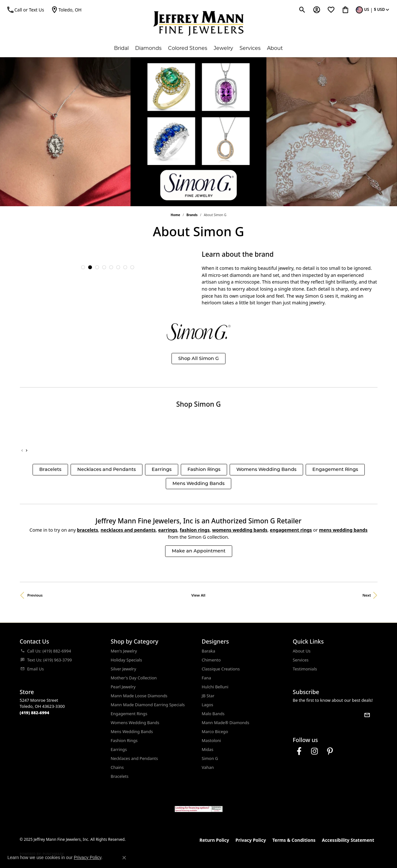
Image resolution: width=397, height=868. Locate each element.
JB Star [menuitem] (208, 696)
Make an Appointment (199, 551)
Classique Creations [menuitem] (221, 669)
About (275, 48)
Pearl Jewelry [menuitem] (123, 687)
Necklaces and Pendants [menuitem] (134, 758)
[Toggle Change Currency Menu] (373, 10)
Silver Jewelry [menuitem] (124, 669)
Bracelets (50, 469)
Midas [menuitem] (208, 749)
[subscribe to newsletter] (367, 715)
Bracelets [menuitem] (120, 776)
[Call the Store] (35, 713)
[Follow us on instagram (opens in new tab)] (315, 751)
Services (250, 48)
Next (367, 595)
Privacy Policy (251, 840)
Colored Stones (188, 48)
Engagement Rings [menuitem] (129, 714)
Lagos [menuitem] (208, 705)
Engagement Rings (335, 469)
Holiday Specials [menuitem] (126, 660)
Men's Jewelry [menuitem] (124, 651)
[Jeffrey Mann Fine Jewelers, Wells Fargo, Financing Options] (199, 809)
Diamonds (148, 48)
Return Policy (214, 840)
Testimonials (305, 669)
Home (175, 215)
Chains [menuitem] (117, 767)
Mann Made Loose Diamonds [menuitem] (139, 696)
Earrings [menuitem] (119, 749)
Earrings (162, 469)
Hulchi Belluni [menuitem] (215, 687)
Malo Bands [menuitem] (213, 714)
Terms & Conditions (294, 840)
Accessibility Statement (348, 840)
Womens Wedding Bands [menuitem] (135, 723)
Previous (35, 595)
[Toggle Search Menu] (302, 10)
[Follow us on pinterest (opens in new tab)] (330, 751)
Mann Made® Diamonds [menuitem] (226, 723)
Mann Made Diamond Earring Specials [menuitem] (148, 705)
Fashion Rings (204, 469)
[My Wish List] (331, 10)
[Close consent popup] (124, 858)
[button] (83, 267)
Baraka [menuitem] (209, 651)
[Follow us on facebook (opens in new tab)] (299, 751)
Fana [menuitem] (206, 678)
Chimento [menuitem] (211, 660)
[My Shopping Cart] (345, 10)
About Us (302, 651)
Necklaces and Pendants (107, 469)
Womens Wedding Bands (266, 469)
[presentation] (27, 451)
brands (192, 215)
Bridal (121, 48)
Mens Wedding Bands (198, 483)
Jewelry (223, 48)
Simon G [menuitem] (210, 758)
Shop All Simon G (198, 358)
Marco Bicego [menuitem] (215, 731)
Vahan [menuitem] (208, 767)
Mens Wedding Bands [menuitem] (132, 731)
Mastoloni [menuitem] (211, 740)
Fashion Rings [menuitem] (124, 740)
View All (198, 595)
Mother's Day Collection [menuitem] (134, 678)
